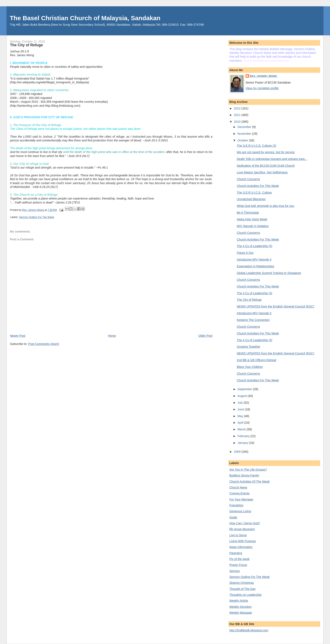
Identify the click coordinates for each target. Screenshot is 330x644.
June (241, 409)
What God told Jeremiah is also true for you (265, 206)
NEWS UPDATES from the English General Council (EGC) (275, 306)
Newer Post (18, 336)
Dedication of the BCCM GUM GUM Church (266, 166)
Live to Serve (238, 535)
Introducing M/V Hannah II (254, 259)
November (245, 134)
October (243, 140)
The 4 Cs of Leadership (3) (254, 293)
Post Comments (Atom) (44, 344)
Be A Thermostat (248, 213)
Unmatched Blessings (251, 199)
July (241, 403)
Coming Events (240, 493)
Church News (238, 487)
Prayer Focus (238, 565)
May (241, 416)
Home (112, 336)
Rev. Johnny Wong (263, 76)
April (241, 423)
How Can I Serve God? (245, 523)
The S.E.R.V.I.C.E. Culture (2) (257, 146)
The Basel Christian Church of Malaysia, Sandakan (85, 18)
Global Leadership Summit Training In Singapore (269, 273)
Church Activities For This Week (258, 186)
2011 (238, 115)
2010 (238, 122)
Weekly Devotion (241, 607)
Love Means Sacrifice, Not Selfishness (262, 172)
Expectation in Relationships (255, 266)
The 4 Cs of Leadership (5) (254, 246)
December (245, 127)
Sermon (235, 571)
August (243, 396)
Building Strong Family (244, 475)
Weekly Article (239, 601)
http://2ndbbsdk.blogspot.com (249, 630)
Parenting (236, 553)
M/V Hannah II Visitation (253, 226)
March (242, 429)
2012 (238, 108)
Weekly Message (241, 613)
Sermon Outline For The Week (37, 217)
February (244, 436)
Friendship (236, 505)
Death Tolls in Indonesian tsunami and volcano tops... (272, 159)
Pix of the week (240, 559)
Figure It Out (245, 253)
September (245, 389)
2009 (238, 452)
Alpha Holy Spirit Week (252, 219)
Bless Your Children (250, 367)
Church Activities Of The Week (249, 482)
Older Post (206, 336)
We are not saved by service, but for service (266, 152)
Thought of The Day (243, 589)
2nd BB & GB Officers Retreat (256, 360)
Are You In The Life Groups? (248, 470)
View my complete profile (262, 88)
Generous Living (240, 511)
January (243, 443)
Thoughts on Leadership (246, 595)
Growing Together (248, 347)
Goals (233, 517)
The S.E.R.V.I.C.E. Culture (254, 193)
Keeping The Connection (253, 320)
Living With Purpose (243, 541)
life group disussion (242, 529)
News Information (241, 547)
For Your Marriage (241, 499)
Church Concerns (248, 179)
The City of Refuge (249, 300)
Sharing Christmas (242, 583)
